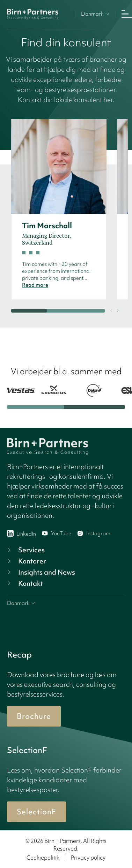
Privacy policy (88, 858)
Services (25, 550)
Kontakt (24, 583)
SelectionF (36, 812)
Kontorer (26, 561)
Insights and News (40, 572)
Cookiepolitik (43, 858)
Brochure (34, 716)
